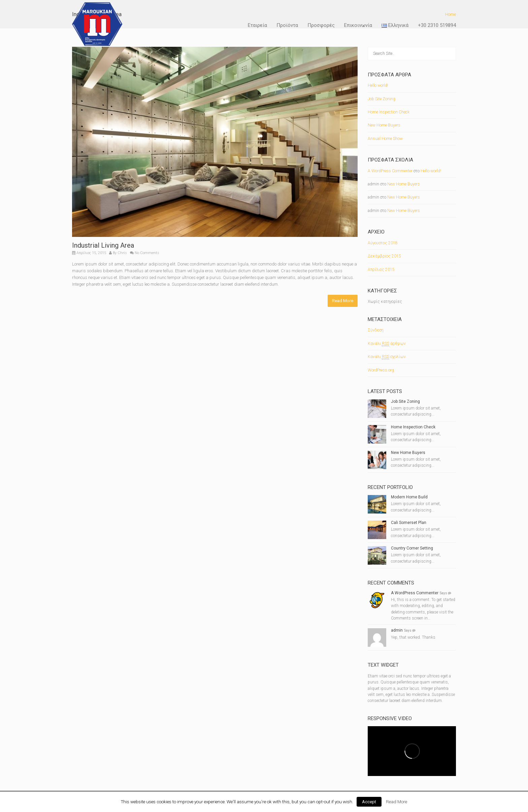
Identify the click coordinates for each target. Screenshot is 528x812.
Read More (343, 301)
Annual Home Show (385, 139)
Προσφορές (321, 25)
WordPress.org (381, 370)
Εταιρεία (257, 25)
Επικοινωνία (358, 25)
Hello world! (378, 85)
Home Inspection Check (389, 112)
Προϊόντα (287, 25)
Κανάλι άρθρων (387, 344)
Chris (122, 253)
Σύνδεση (376, 330)
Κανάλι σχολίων (387, 357)
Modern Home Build (409, 497)
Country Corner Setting (412, 548)
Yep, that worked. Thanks (413, 637)
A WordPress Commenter (390, 171)
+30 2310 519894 (437, 25)
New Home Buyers (384, 125)
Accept (369, 802)
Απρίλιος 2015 (381, 270)
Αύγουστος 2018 (383, 243)
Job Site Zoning (382, 99)
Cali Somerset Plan (409, 523)
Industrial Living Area (103, 245)
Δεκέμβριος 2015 (384, 256)
